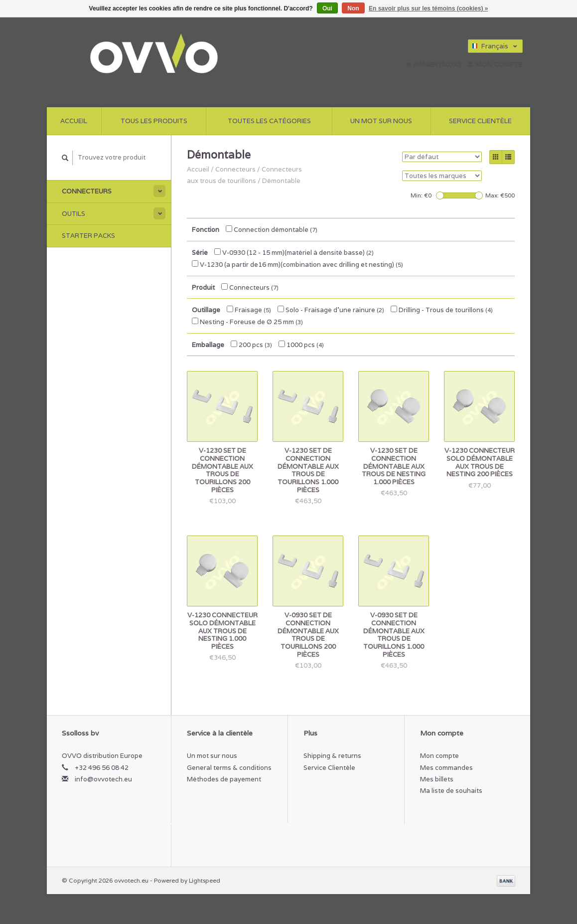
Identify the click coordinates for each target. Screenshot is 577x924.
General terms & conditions (229, 768)
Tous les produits (154, 121)
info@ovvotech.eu (103, 779)
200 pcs (251, 345)
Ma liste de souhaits (451, 791)
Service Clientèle (480, 121)
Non (353, 8)
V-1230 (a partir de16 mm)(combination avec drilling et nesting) (297, 265)
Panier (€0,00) (434, 65)
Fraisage (249, 310)
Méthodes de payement (224, 779)
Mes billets (437, 779)
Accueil (74, 121)
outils (73, 214)
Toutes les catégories (269, 121)
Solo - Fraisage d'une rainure (331, 310)
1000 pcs (301, 345)
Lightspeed (205, 880)
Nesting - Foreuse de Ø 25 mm (247, 322)
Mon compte (495, 65)
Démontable (281, 181)
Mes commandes (446, 768)
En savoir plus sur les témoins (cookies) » (428, 8)
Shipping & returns (332, 756)
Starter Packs (88, 236)
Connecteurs (87, 191)
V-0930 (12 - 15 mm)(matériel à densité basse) (294, 253)
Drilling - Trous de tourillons (442, 310)
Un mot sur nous (381, 121)
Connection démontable (272, 230)
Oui (327, 8)
